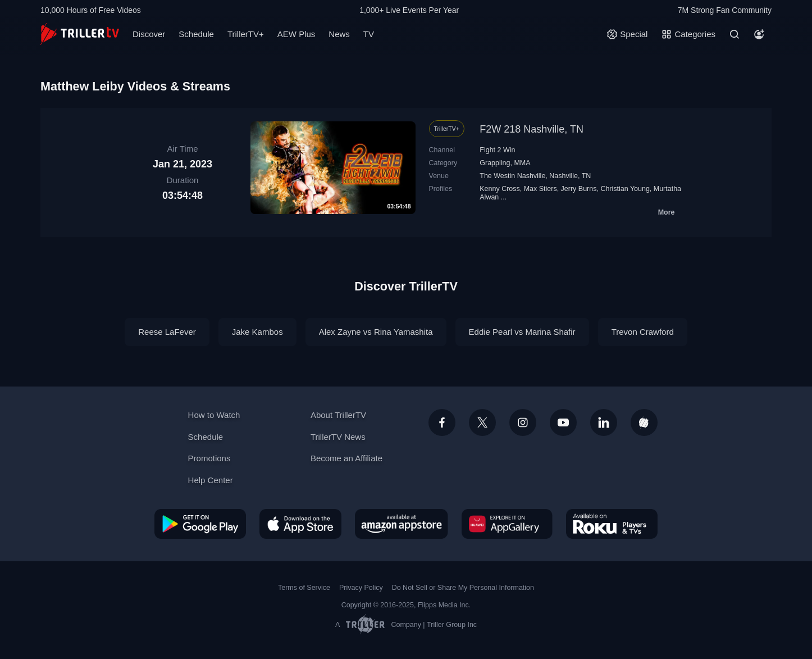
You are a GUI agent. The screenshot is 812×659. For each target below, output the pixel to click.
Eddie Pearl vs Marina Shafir (522, 332)
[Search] (735, 34)
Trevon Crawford (643, 332)
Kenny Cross (499, 189)
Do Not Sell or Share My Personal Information (463, 588)
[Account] (759, 34)
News (339, 34)
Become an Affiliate (346, 458)
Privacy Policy (361, 588)
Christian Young (625, 189)
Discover (149, 34)
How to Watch (214, 415)
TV (369, 34)
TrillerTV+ (246, 34)
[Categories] (688, 34)
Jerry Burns (579, 189)
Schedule (196, 34)
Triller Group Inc (452, 625)
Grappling (495, 163)
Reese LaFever (167, 332)
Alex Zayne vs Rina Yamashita (376, 332)
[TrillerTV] (80, 34)
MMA (522, 163)
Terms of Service (304, 588)
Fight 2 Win (497, 150)
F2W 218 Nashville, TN (532, 129)
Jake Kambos (257, 332)
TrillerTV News (338, 437)
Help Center (211, 480)
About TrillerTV (338, 415)
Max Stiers (540, 189)
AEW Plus (296, 34)
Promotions (209, 458)
